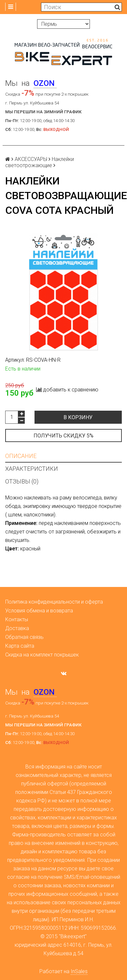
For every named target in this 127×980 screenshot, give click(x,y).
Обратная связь (24, 637)
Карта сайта (20, 646)
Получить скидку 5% (63, 436)
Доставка (17, 628)
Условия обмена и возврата (39, 611)
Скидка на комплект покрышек (42, 655)
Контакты (17, 619)
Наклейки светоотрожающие (40, 162)
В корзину (78, 417)
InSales (79, 971)
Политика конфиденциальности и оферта (54, 602)
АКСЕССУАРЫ (31, 159)
